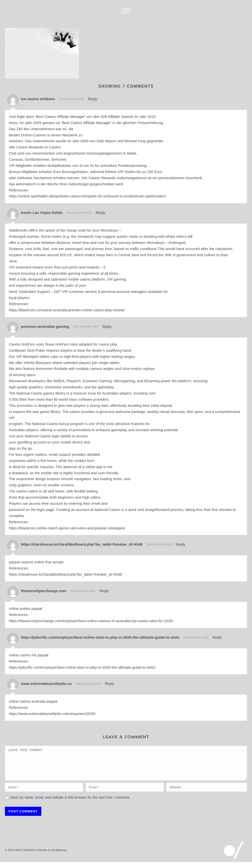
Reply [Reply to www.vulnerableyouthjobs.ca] (110, 684)
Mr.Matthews (59, 856)
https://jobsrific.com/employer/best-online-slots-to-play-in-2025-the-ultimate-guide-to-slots (100, 637)
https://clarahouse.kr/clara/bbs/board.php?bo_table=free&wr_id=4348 (82, 544)
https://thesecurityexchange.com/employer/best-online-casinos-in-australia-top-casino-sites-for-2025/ (91, 621)
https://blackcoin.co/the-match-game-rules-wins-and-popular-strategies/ (67, 528)
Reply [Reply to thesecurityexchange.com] (104, 591)
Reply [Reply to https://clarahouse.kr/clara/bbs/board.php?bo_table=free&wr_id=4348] (180, 544)
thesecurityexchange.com (44, 591)
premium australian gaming (45, 326)
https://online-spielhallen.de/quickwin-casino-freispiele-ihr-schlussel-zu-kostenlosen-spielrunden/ (87, 196)
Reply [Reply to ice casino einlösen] (93, 99)
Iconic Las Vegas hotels (42, 213)
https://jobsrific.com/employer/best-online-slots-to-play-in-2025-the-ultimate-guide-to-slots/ (82, 667)
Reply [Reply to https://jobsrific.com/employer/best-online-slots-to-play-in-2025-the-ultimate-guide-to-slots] (217, 637)
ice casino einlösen (38, 99)
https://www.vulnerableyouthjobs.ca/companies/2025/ (52, 714)
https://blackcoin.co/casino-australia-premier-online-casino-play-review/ (67, 310)
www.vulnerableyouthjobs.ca (46, 684)
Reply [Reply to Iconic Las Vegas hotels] (100, 213)
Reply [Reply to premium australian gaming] (107, 326)
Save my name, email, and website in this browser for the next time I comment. (70, 803)
